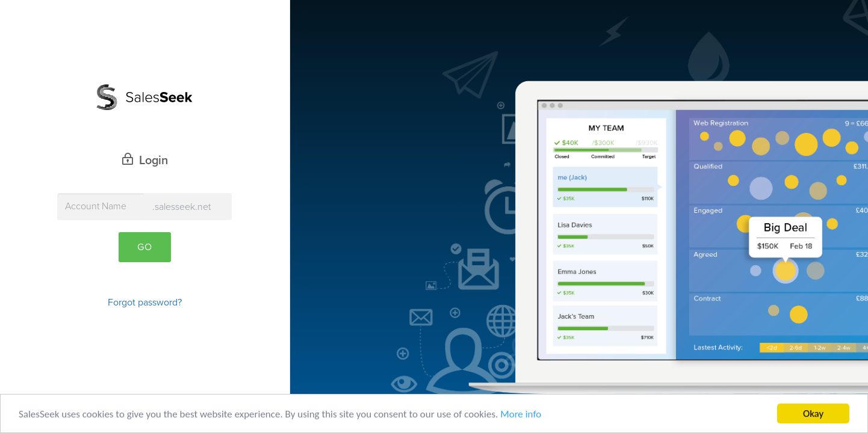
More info (521, 415)
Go (145, 247)
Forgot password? (145, 302)
